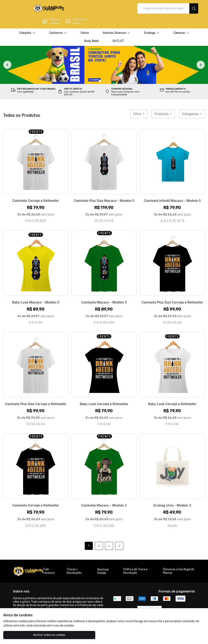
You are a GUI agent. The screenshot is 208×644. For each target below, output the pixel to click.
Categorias (191, 103)
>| (119, 535)
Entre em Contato (157, 9)
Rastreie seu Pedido (182, 9)
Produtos (162, 103)
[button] (27, 22)
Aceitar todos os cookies (29, 635)
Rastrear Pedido (103, 560)
